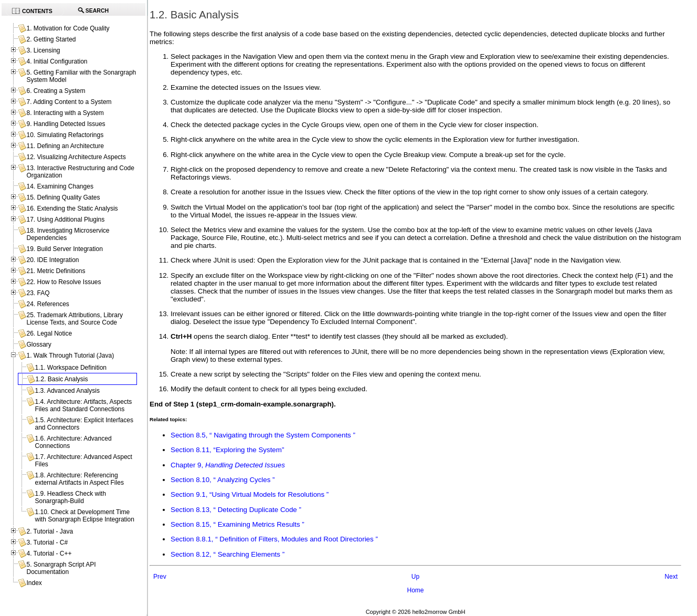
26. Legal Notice (49, 333)
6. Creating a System (56, 91)
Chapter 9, (228, 465)
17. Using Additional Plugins (65, 220)
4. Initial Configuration (57, 61)
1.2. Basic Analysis (61, 379)
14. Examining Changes (60, 186)
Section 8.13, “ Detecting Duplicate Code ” (236, 510)
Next (671, 577)
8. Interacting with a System (65, 113)
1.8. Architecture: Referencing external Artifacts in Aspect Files (79, 479)
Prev (160, 577)
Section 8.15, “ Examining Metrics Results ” (237, 524)
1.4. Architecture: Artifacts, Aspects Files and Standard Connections (83, 405)
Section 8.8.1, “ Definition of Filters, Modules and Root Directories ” (274, 539)
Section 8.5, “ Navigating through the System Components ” (263, 435)
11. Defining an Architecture (65, 146)
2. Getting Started (51, 39)
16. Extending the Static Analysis (72, 208)
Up (415, 577)
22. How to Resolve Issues (64, 282)
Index (34, 583)
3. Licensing (43, 50)
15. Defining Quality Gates (63, 197)
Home (415, 590)
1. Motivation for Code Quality (68, 28)
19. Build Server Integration (64, 249)
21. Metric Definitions (56, 271)
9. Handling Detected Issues (66, 124)
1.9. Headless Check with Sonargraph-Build (70, 497)
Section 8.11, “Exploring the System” (227, 450)
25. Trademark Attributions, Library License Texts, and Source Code (74, 319)
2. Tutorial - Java (50, 531)
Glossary (39, 344)
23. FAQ (38, 293)
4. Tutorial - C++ (49, 554)
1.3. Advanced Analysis (67, 391)
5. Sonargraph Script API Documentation (61, 568)
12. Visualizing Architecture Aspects (76, 157)
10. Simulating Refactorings (65, 135)
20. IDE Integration (52, 260)
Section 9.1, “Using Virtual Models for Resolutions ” (250, 494)
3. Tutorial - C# (47, 542)
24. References (47, 304)
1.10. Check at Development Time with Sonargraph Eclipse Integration (84, 516)
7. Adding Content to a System (69, 102)
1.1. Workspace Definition (71, 368)
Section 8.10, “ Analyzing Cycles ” (223, 480)
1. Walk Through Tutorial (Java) (70, 356)
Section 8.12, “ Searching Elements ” (228, 554)
